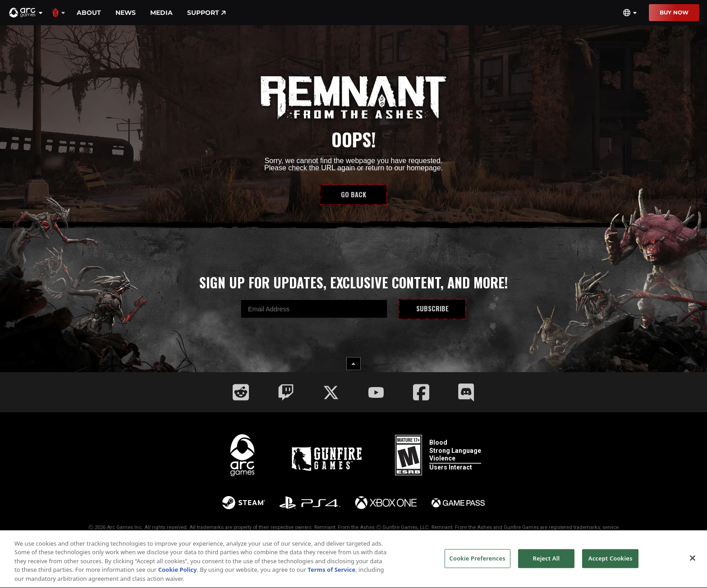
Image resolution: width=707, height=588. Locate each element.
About (89, 13)
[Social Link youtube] (376, 392)
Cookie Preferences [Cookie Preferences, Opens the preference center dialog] (477, 563)
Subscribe (432, 308)
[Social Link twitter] (331, 392)
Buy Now (674, 12)
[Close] (693, 563)
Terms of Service (331, 575)
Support (207, 13)
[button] (26, 13)
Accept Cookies (611, 563)
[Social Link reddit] (241, 392)
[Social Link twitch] (286, 392)
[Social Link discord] (466, 392)
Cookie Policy (178, 575)
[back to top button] (353, 364)
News (126, 13)
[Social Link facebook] (421, 392)
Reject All (546, 563)
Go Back (353, 194)
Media (161, 13)
